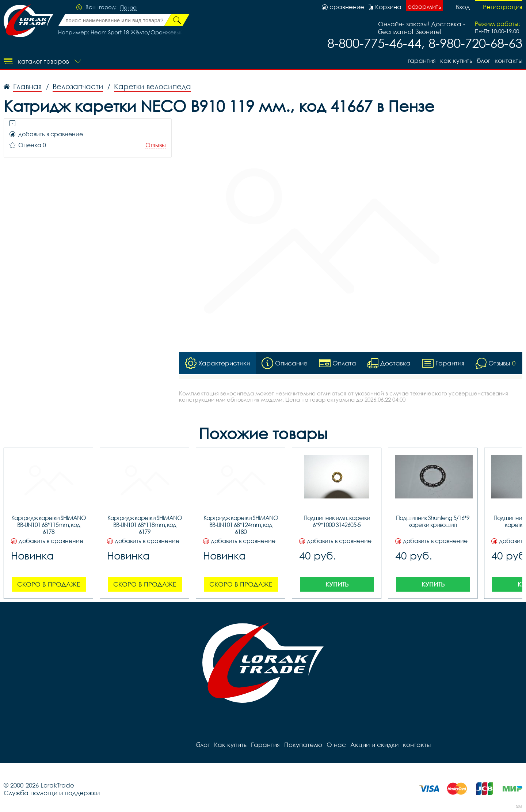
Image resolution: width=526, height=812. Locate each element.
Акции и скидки (374, 745)
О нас (336, 745)
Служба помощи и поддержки (52, 793)
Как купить (456, 60)
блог (483, 60)
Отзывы (156, 145)
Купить (337, 584)
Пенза (128, 8)
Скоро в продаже (49, 584)
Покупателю (303, 745)
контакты (508, 60)
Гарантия (422, 60)
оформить (424, 6)
